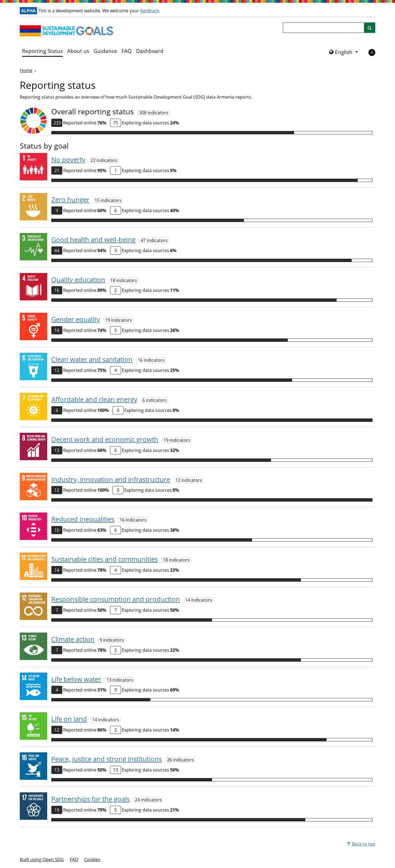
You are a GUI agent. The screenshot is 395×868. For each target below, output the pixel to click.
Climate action (73, 639)
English (342, 52)
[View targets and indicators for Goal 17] (33, 806)
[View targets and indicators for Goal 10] (33, 526)
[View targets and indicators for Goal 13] (33, 646)
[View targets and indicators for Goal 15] (33, 726)
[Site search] (370, 28)
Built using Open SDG (42, 860)
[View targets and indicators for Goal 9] (33, 486)
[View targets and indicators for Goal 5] (33, 326)
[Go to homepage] (68, 31)
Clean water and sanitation (92, 359)
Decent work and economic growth (105, 439)
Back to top (361, 844)
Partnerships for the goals (91, 799)
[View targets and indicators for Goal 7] (33, 406)
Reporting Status (42, 51)
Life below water (76, 679)
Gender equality (76, 319)
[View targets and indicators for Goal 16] (33, 766)
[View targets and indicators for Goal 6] (33, 366)
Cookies (92, 860)
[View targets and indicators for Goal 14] (33, 686)
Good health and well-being (93, 239)
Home (26, 70)
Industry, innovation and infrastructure (111, 479)
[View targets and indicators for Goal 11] (33, 566)
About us (78, 51)
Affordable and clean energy (94, 399)
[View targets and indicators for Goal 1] (33, 167)
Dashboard (150, 51)
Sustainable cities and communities (105, 559)
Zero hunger (70, 199)
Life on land (69, 719)
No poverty (68, 159)
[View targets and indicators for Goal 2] (33, 207)
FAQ (127, 51)
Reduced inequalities (83, 519)
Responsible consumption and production (116, 599)
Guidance (105, 51)
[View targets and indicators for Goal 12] (33, 606)
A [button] (372, 52)
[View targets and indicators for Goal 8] (33, 446)
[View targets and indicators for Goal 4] (33, 287)
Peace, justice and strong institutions (107, 759)
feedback (149, 11)
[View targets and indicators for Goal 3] (33, 247)
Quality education (78, 279)
